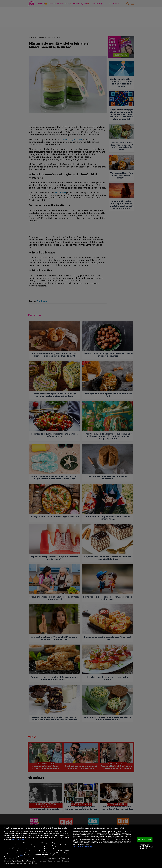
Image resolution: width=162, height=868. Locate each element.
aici (21, 855)
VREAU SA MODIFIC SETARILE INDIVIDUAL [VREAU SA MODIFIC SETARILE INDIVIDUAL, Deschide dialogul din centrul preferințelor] (145, 847)
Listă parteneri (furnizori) (83, 846)
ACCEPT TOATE (145, 840)
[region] (81, 846)
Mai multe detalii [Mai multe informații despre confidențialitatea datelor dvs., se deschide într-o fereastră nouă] (18, 839)
